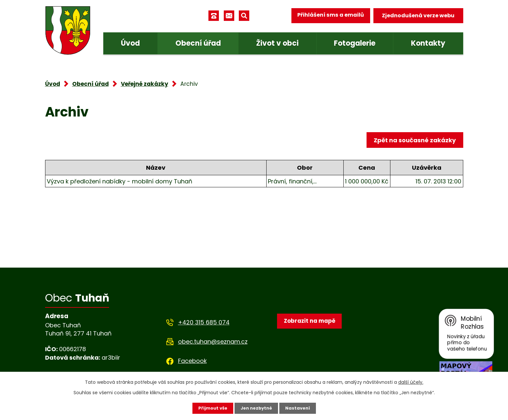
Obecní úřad (198, 43)
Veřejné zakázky (145, 84)
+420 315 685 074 (204, 322)
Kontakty (428, 43)
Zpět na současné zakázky (413, 141)
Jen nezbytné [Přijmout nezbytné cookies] (257, 408)
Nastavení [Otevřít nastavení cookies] (300, 408)
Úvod (130, 43)
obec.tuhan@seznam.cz (213, 342)
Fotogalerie (355, 43)
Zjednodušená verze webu (418, 16)
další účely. (411, 382)
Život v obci (277, 43)
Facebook (192, 361)
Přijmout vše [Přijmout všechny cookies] (211, 408)
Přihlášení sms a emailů (328, 16)
